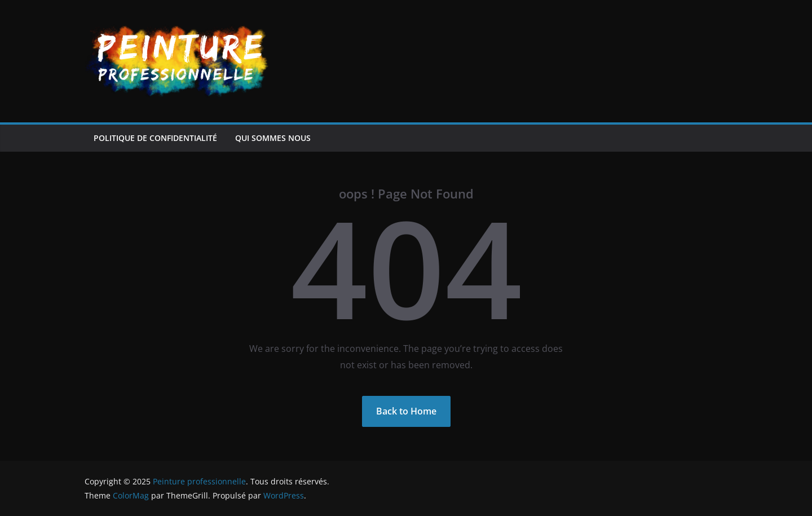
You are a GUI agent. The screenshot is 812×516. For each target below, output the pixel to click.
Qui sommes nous (273, 138)
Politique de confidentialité (155, 138)
